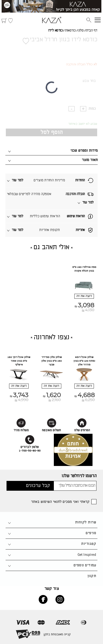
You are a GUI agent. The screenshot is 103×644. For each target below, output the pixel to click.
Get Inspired (87, 555)
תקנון (92, 576)
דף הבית (92, 31)
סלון (81, 31)
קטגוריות (89, 544)
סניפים (91, 533)
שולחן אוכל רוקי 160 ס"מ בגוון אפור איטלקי (19, 361)
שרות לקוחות (86, 522)
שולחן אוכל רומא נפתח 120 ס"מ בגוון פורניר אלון (84, 361)
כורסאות (70, 31)
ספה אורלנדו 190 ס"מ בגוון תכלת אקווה (84, 269)
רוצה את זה (84, 296)
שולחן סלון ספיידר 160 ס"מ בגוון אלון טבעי (51, 361)
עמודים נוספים (85, 565)
